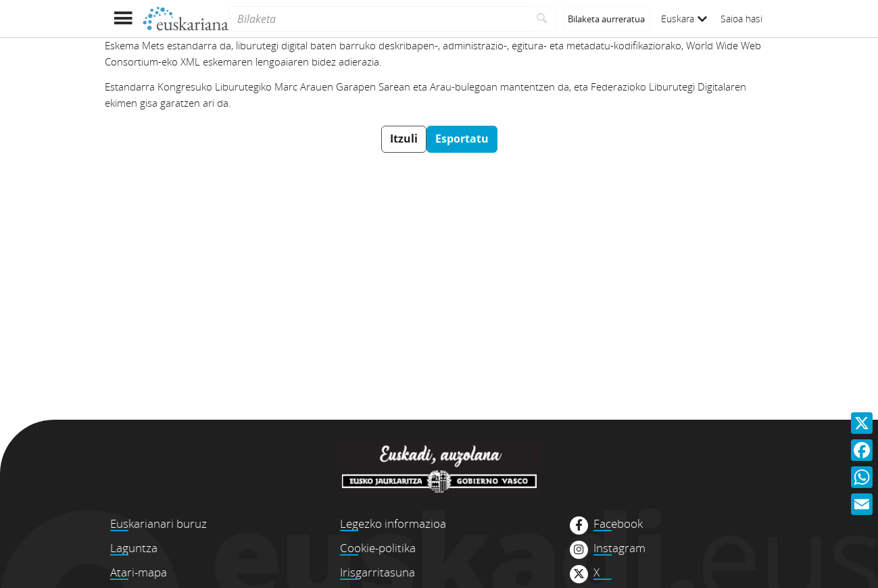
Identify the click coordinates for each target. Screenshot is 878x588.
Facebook (618, 524)
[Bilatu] (542, 19)
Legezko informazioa (393, 523)
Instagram (619, 548)
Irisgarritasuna (377, 572)
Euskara (684, 19)
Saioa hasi (741, 19)
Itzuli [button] (404, 139)
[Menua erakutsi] (123, 19)
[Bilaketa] (378, 19)
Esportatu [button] (462, 139)
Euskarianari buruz (158, 523)
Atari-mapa (139, 572)
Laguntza (134, 548)
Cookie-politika (378, 548)
